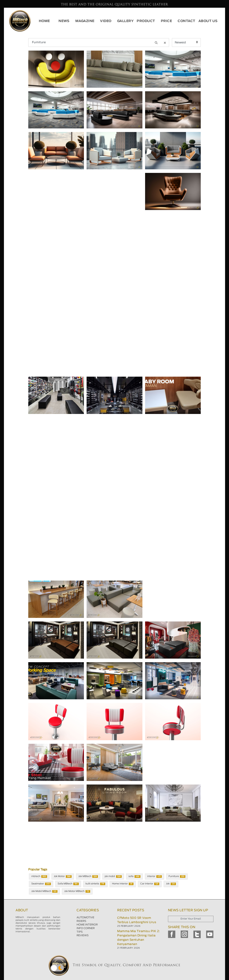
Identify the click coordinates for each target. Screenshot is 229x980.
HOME (44, 21)
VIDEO (106, 21)
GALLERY (126, 21)
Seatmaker (41, 884)
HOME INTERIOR (87, 925)
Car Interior (150, 884)
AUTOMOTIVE (85, 918)
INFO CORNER (86, 928)
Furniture (177, 877)
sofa (134, 877)
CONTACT (187, 21)
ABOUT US (208, 21)
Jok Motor (63, 877)
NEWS (64, 21)
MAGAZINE (85, 21)
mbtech (39, 877)
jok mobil (113, 877)
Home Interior (123, 884)
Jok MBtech (88, 877)
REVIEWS (83, 936)
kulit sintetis (95, 884)
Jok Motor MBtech (77, 891)
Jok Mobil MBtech (44, 891)
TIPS (80, 932)
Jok (171, 884)
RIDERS (81, 921)
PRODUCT (146, 21)
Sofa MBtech (68, 884)
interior (154, 877)
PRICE (166, 21)
